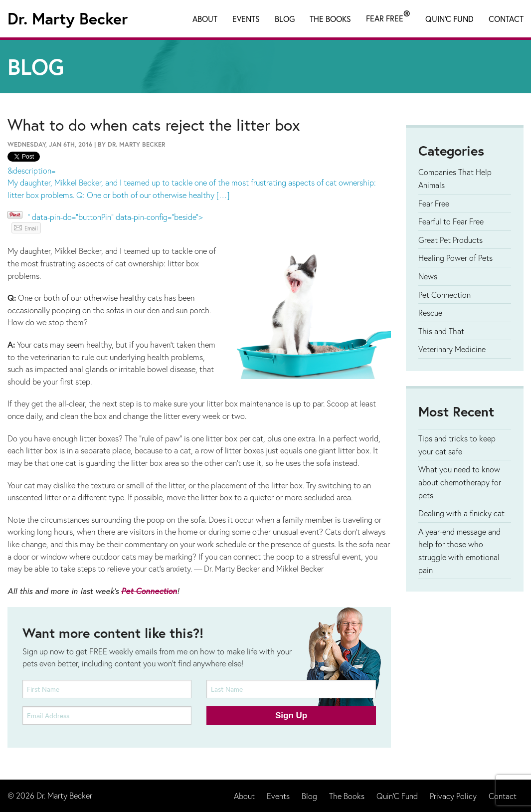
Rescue (430, 312)
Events (246, 19)
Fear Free (388, 16)
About (205, 19)
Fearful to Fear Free (451, 221)
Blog (285, 19)
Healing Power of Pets (455, 258)
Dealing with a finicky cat (461, 513)
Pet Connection (149, 591)
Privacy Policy (453, 796)
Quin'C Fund (449, 19)
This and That (441, 331)
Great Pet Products (450, 240)
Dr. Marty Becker (68, 18)
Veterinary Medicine (452, 349)
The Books (330, 19)
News (428, 276)
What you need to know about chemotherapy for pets (460, 482)
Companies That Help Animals (455, 178)
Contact (506, 19)
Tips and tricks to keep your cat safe (457, 445)
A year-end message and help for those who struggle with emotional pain (459, 551)
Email (31, 228)
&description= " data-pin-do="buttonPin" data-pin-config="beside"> (199, 194)
